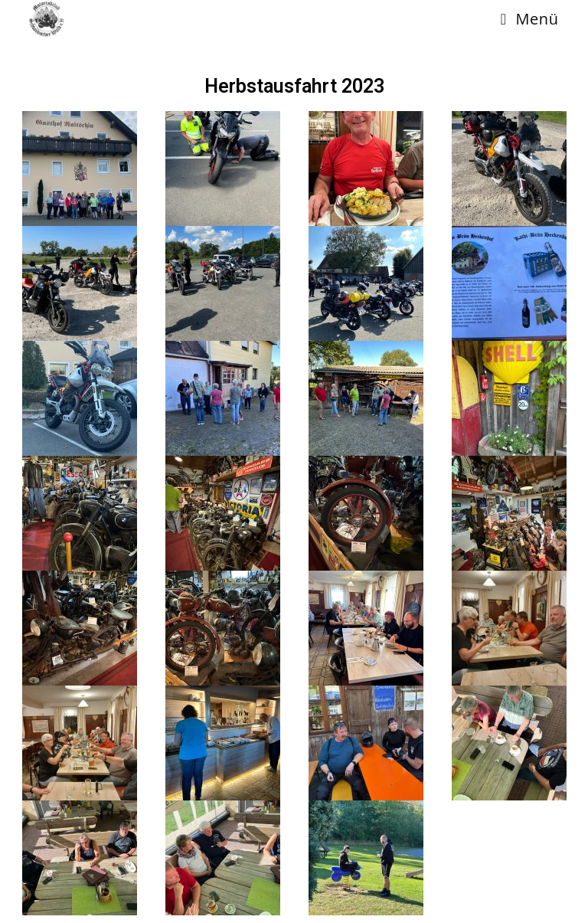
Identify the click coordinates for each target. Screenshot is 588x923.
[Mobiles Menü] (530, 19)
